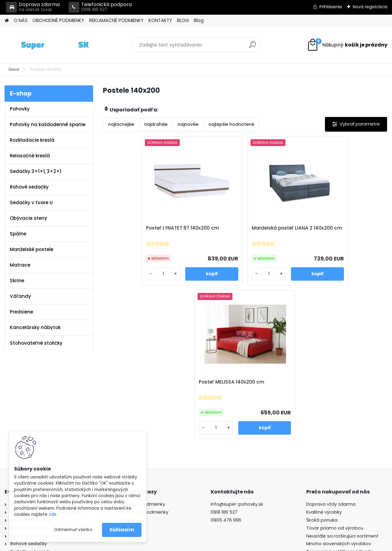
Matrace (20, 265)
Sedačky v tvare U (31, 202)
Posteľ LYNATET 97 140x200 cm (146, 228)
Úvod (14, 69)
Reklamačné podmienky (142, 404)
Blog (199, 20)
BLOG (183, 20)
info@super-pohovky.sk (237, 396)
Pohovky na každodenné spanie (48, 124)
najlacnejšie (121, 124)
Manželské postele (32, 249)
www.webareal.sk (221, 545)
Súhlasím (122, 530)
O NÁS (21, 20)
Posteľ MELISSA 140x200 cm (332, 228)
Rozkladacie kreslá (32, 140)
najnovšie (188, 124)
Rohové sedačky (29, 187)
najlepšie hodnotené (231, 124)
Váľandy (20, 296)
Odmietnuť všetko (73, 530)
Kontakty (125, 412)
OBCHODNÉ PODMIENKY (58, 20)
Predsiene (21, 312)
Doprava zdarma (33, 7)
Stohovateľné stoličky (36, 343)
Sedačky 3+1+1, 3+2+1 (36, 171)
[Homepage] (7, 21)
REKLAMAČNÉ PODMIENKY (116, 20)
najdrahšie (156, 124)
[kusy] (124, 274)
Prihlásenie (331, 7)
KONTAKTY (160, 20)
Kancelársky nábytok (35, 327)
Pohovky (20, 109)
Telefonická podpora (100, 7)
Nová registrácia (370, 7)
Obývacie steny (28, 218)
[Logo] (47, 45)
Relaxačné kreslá (30, 156)
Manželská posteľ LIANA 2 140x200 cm (245, 231)
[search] (253, 47)
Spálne (18, 234)
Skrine (17, 281)
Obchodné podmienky (140, 396)
